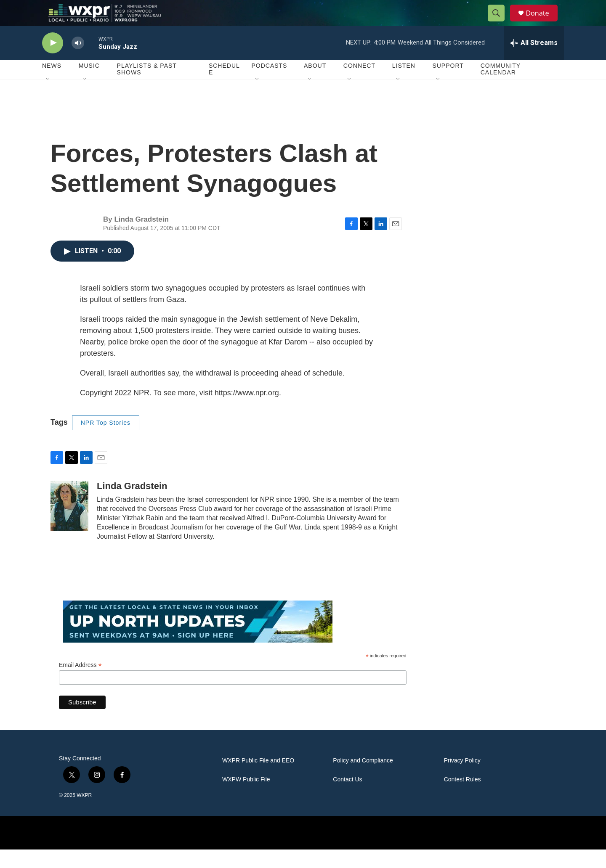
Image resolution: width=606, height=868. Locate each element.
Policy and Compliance (363, 779)
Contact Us (347, 798)
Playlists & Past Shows (147, 87)
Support (448, 84)
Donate (542, 22)
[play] (53, 61)
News (52, 84)
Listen (404, 84)
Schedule (224, 87)
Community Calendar (501, 87)
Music (89, 84)
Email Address (80, 684)
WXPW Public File (246, 798)
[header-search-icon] (500, 22)
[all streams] (534, 61)
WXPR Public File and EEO (258, 779)
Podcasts (269, 84)
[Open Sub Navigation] (48, 98)
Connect (359, 84)
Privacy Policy (462, 779)
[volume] (78, 61)
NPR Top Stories (106, 441)
